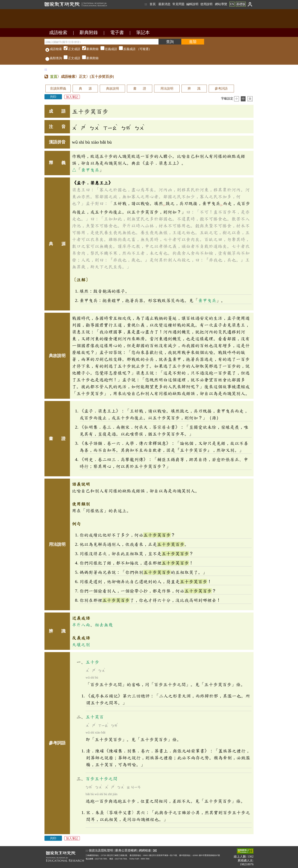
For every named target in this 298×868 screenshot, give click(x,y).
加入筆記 (72, 97)
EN (232, 4)
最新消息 (164, 4)
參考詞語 (221, 89)
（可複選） (107, 49)
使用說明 (206, 4)
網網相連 (145, 850)
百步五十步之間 (101, 779)
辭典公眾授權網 (126, 850)
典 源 (85, 89)
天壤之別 (81, 644)
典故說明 (113, 89)
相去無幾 (104, 625)
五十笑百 (95, 717)
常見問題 (178, 4)
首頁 (153, 4)
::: (146, 4)
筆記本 (143, 33)
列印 (53, 97)
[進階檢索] (193, 42)
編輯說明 (192, 4)
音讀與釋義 (58, 89)
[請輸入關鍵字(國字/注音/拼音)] (101, 42)
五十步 (92, 662)
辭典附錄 (89, 33)
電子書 (117, 33)
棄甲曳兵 (90, 170)
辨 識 (194, 89)
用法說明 (167, 89)
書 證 (140, 89)
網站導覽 (221, 4)
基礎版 (241, 4)
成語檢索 (58, 33)
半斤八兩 (81, 625)
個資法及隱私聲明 (101, 850)
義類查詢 (54, 58)
